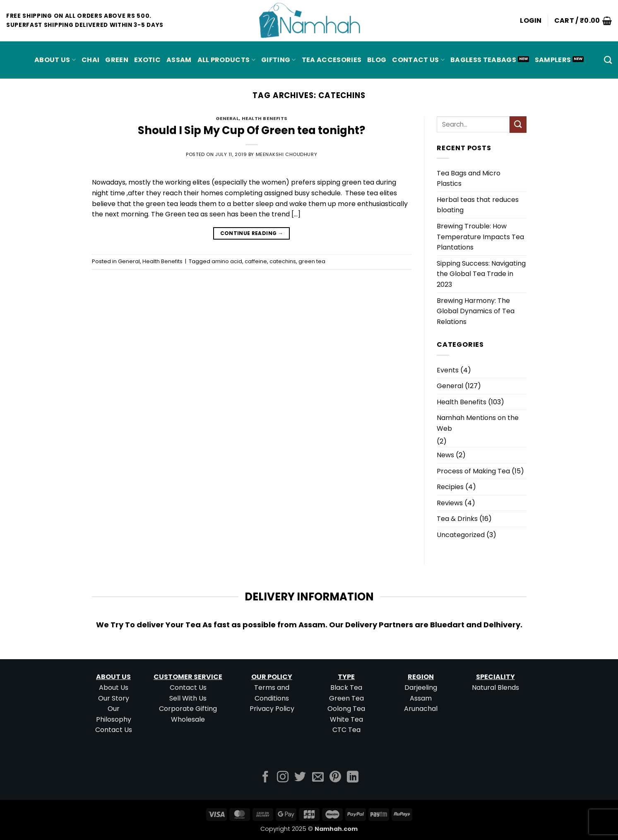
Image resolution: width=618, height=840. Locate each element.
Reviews (450, 503)
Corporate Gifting (188, 709)
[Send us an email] (318, 778)
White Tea (346, 719)
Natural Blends (495, 688)
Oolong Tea (346, 709)
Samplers (553, 60)
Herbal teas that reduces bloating (478, 205)
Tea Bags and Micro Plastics (469, 179)
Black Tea (346, 688)
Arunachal (421, 709)
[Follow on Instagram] (283, 778)
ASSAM (179, 60)
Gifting (279, 60)
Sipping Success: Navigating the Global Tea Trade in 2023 (481, 274)
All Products (226, 60)
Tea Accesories (332, 60)
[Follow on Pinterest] (335, 778)
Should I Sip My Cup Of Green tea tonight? (251, 130)
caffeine (256, 261)
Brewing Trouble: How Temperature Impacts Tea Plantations (480, 237)
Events (448, 370)
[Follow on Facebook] (265, 778)
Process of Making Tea (473, 471)
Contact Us (418, 60)
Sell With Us (188, 698)
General (227, 118)
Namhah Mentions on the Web (478, 423)
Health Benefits (265, 118)
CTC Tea (346, 730)
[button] (531, 21)
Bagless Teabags (483, 60)
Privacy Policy (272, 709)
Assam (421, 698)
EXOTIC (147, 60)
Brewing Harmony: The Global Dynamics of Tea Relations (476, 311)
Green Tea (346, 698)
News (445, 455)
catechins (283, 261)
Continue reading (252, 233)
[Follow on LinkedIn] (353, 778)
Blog (377, 60)
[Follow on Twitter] (300, 778)
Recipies (450, 487)
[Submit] (518, 124)
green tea (312, 261)
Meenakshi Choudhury (287, 154)
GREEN (117, 60)
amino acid (227, 261)
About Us (55, 60)
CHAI (90, 60)
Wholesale (188, 719)
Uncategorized (461, 535)
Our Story (114, 698)
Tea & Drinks (457, 519)
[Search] (608, 60)
